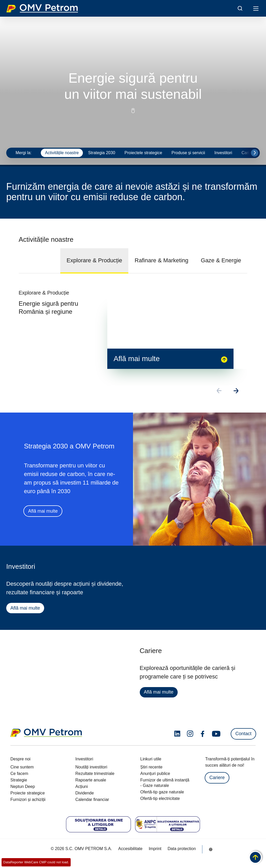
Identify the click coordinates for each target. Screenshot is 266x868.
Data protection (182, 849)
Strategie (19, 780)
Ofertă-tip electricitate (160, 798)
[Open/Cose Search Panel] (240, 8)
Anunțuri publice (155, 774)
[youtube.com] (216, 734)
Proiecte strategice (28, 793)
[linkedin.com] (177, 734)
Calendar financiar (92, 800)
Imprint (155, 849)
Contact (243, 734)
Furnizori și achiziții (28, 800)
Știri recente (151, 767)
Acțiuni (82, 787)
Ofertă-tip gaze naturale (162, 792)
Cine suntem (22, 767)
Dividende (85, 793)
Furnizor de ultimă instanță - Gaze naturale (165, 783)
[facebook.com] (203, 734)
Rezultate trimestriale (95, 774)
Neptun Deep (23, 787)
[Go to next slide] (255, 153)
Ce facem (19, 774)
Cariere (217, 778)
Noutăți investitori (91, 767)
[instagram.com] (190, 734)
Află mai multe (43, 512)
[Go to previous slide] (220, 391)
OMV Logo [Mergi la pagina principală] (42, 8)
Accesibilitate (130, 849)
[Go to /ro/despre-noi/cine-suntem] (211, 849)
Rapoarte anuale (91, 780)
